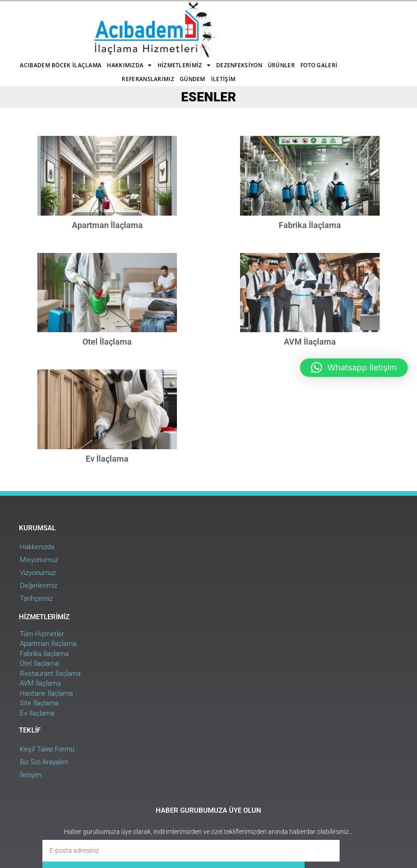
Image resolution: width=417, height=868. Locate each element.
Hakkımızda (191, 16)
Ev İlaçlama (105, 500)
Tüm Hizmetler (170, 589)
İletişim (176, 44)
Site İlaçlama (167, 659)
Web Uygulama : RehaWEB (366, 809)
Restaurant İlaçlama (178, 629)
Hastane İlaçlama (174, 649)
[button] (354, 368)
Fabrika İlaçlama (312, 220)
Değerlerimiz (38, 630)
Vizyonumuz (37, 617)
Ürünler (136, 30)
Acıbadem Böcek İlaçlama (122, 16)
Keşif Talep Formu (304, 591)
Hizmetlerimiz (245, 16)
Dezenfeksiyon (94, 30)
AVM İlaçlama (168, 639)
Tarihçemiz (36, 643)
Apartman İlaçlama (106, 220)
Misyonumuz (38, 604)
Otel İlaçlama (105, 360)
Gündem (269, 30)
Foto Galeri (174, 30)
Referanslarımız (224, 30)
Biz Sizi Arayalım (301, 604)
